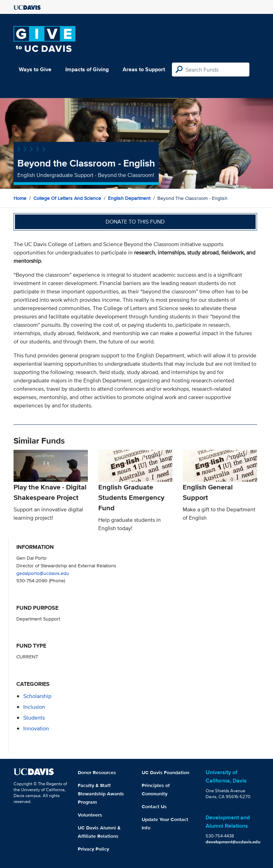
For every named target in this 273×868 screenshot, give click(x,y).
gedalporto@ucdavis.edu (43, 573)
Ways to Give (35, 69)
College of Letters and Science (67, 198)
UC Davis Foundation (166, 772)
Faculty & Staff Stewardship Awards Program (101, 794)
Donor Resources (97, 772)
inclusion (34, 707)
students (34, 718)
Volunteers (90, 815)
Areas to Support (144, 69)
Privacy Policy (93, 849)
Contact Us (154, 806)
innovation (36, 728)
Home (20, 198)
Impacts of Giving (87, 69)
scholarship (37, 696)
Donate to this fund (135, 222)
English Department (129, 198)
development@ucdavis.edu (233, 842)
